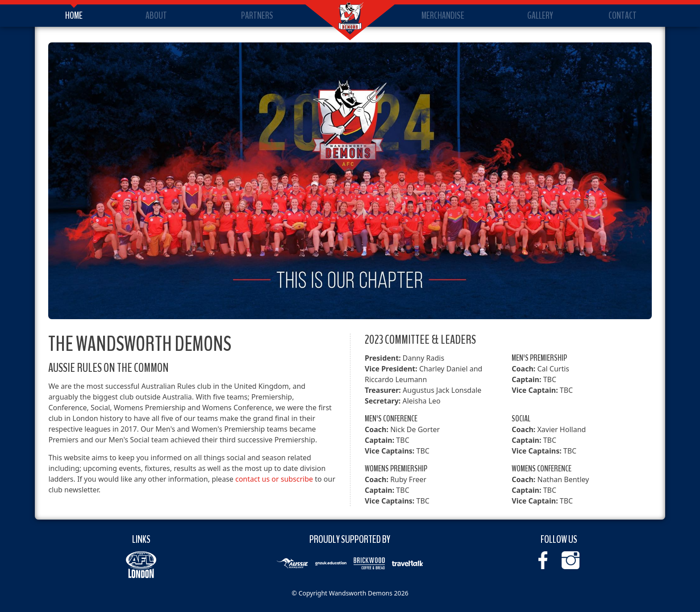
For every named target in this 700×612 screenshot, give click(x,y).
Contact (623, 16)
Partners (257, 16)
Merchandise (443, 16)
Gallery (540, 16)
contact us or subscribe (274, 479)
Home (74, 16)
